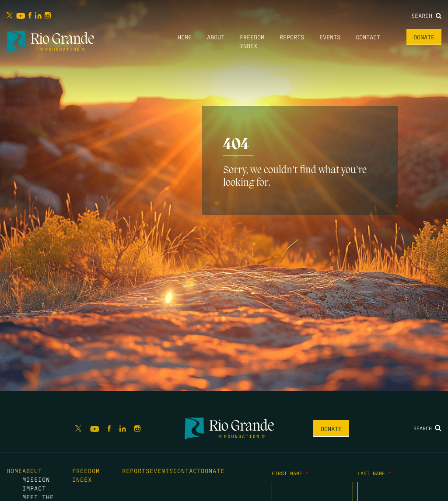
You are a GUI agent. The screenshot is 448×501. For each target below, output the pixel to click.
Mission (36, 479)
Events (330, 37)
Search (426, 15)
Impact (34, 488)
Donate (424, 37)
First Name (290, 473)
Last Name (374, 473)
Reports (292, 37)
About (216, 37)
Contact (368, 37)
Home (185, 37)
